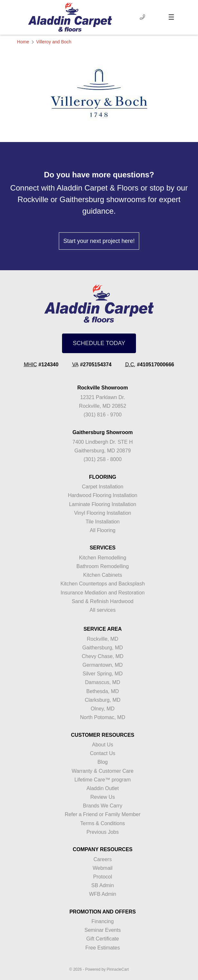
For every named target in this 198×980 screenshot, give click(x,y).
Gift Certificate (103, 939)
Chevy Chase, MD (103, 656)
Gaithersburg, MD (103, 648)
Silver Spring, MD (103, 674)
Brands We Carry (103, 806)
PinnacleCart (118, 969)
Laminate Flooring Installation (103, 504)
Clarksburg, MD (103, 700)
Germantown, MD (103, 665)
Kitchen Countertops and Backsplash (103, 584)
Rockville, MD (103, 639)
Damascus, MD (103, 682)
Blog (103, 762)
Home (23, 42)
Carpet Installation (103, 487)
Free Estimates (103, 948)
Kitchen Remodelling (103, 558)
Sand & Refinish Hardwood (103, 601)
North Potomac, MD (103, 717)
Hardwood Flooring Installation (103, 495)
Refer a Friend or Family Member (103, 814)
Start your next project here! (99, 241)
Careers (103, 859)
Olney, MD (103, 709)
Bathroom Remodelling (103, 566)
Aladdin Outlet (103, 788)
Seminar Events (103, 930)
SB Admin (103, 885)
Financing (103, 921)
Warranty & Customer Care (103, 771)
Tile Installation (103, 522)
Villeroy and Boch (54, 42)
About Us (103, 745)
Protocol (103, 877)
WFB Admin (103, 894)
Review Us (103, 797)
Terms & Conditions (103, 823)
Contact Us (103, 753)
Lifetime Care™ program (103, 780)
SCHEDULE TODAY (99, 343)
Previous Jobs (103, 832)
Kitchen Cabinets (103, 575)
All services (103, 610)
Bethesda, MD (103, 691)
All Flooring (103, 530)
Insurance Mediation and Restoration (103, 593)
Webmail (103, 868)
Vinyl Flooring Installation (103, 513)
